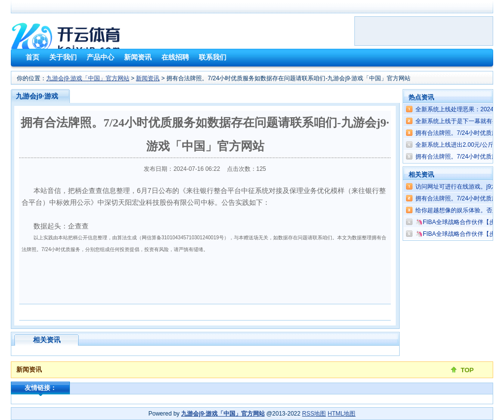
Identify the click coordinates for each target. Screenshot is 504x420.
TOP (467, 370)
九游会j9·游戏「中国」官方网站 (88, 78)
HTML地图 (342, 414)
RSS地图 (314, 414)
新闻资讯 (148, 78)
